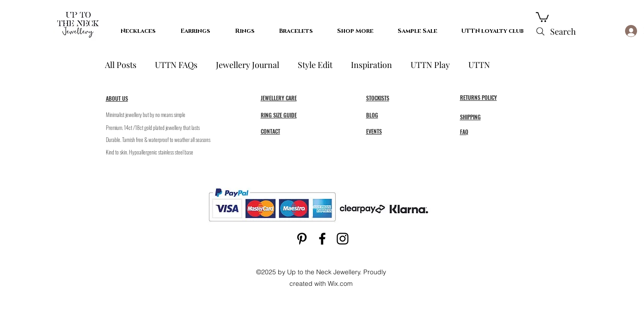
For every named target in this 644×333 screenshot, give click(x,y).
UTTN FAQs (176, 65)
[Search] (555, 31)
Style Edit (315, 65)
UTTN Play (430, 65)
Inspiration (371, 65)
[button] (542, 17)
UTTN (479, 65)
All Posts (121, 65)
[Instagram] (343, 239)
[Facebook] (322, 239)
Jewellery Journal (248, 65)
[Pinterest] (302, 239)
